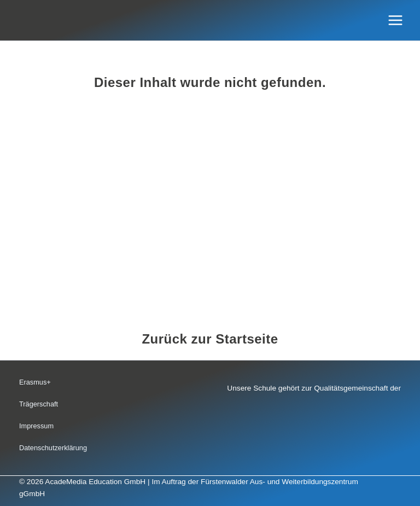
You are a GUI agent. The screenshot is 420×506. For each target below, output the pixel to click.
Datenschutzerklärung (53, 448)
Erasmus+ (35, 382)
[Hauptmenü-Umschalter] (396, 21)
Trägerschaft (39, 404)
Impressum (36, 426)
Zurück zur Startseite (210, 339)
